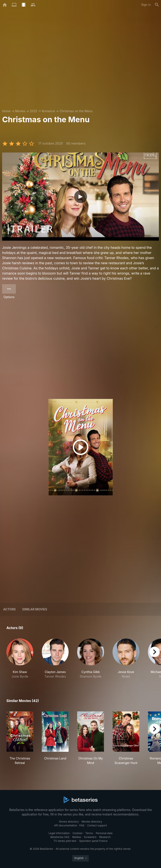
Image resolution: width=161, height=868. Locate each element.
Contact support (97, 825)
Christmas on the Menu (76, 111)
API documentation (65, 825)
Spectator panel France (93, 841)
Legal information (59, 833)
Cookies (78, 833)
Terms (89, 833)
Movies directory (92, 822)
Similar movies (35, 609)
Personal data (104, 833)
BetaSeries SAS (60, 837)
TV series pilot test (65, 841)
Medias (77, 837)
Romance (48, 111)
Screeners (90, 837)
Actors (9, 609)
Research (105, 837)
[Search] (157, 5)
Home (6, 111)
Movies (20, 111)
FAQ (82, 825)
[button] (20, 659)
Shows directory (69, 822)
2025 (33, 111)
